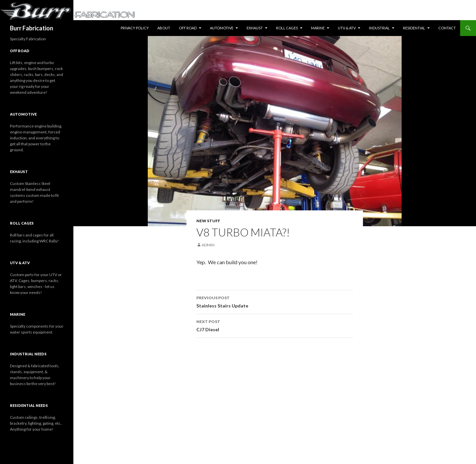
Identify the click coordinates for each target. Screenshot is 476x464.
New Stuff (208, 221)
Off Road (188, 28)
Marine (318, 28)
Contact (447, 28)
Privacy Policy (135, 28)
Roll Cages (287, 28)
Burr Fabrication (32, 28)
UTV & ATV (347, 28)
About (164, 28)
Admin (208, 245)
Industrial (379, 28)
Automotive (222, 28)
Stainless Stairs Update (275, 301)
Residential (414, 28)
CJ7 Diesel (275, 325)
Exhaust (255, 28)
